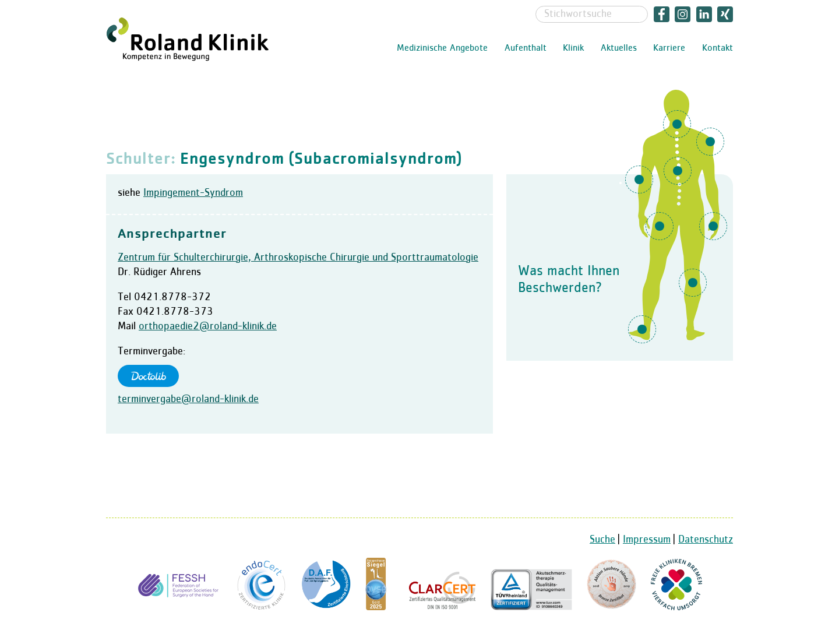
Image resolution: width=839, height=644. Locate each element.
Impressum (647, 540)
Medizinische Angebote (442, 48)
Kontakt (718, 48)
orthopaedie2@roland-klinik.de (208, 326)
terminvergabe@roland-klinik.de (188, 399)
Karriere (669, 48)
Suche (602, 540)
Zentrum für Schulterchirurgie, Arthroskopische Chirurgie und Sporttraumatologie (298, 258)
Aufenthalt (526, 48)
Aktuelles (619, 48)
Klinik (573, 48)
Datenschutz (706, 540)
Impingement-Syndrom (193, 193)
